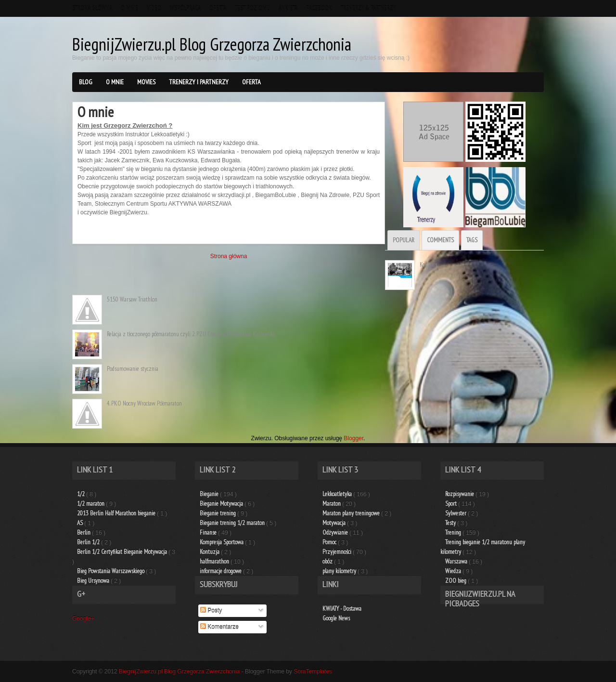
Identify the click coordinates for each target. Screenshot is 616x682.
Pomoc (330, 542)
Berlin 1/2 (89, 542)
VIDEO (154, 8)
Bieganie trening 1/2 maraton (233, 523)
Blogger (353, 438)
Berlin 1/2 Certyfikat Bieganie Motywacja (123, 552)
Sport (452, 504)
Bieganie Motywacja (222, 504)
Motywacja (335, 523)
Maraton (332, 504)
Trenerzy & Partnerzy (368, 8)
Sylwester (456, 513)
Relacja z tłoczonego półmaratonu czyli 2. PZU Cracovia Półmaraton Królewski (191, 334)
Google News (336, 618)
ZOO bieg (456, 581)
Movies (146, 82)
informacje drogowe (221, 571)
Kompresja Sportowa (222, 542)
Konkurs (428, 265)
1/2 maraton (91, 504)
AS (81, 523)
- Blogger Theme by (287, 671)
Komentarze (219, 627)
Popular (404, 240)
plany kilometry (340, 571)
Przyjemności (338, 552)
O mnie (129, 8)
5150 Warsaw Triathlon (132, 299)
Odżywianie (336, 532)
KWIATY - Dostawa (342, 609)
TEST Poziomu (252, 8)
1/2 (82, 494)
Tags (472, 240)
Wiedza (454, 571)
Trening (454, 532)
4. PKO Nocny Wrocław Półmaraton (144, 403)
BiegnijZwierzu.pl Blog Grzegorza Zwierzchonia (212, 44)
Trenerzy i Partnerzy (199, 82)
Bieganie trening (218, 513)
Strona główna (92, 8)
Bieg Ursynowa (94, 581)
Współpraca (185, 8)
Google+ (83, 618)
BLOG (86, 82)
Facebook (319, 8)
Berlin (84, 532)
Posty (211, 611)
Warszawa (457, 561)
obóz (328, 561)
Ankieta (288, 8)
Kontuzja (210, 552)
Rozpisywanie (460, 494)
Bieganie (210, 494)
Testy (451, 523)
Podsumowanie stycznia (133, 369)
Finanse (209, 532)
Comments (440, 240)
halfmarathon (215, 561)
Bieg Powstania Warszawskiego (111, 571)
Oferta (218, 8)
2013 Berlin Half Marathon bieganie (117, 513)
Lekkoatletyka (338, 494)
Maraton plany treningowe (352, 513)
